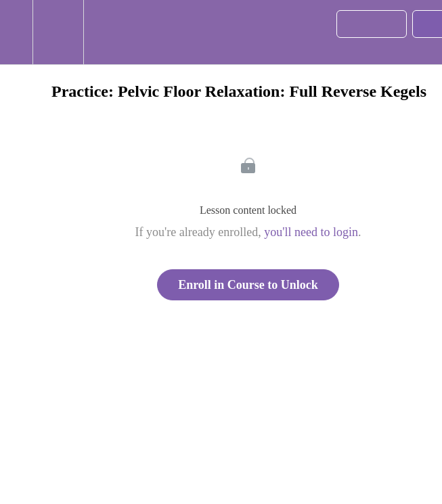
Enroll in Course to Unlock (248, 285)
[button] (16, 32)
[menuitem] (58, 32)
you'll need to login (311, 232)
